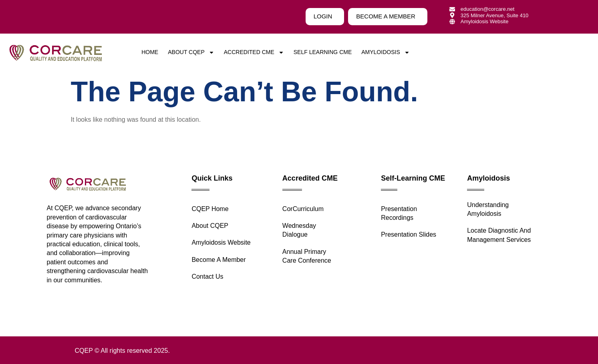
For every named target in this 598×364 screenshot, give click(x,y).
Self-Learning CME (413, 178)
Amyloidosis (385, 52)
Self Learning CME (323, 52)
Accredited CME (254, 52)
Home (150, 52)
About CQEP (191, 52)
